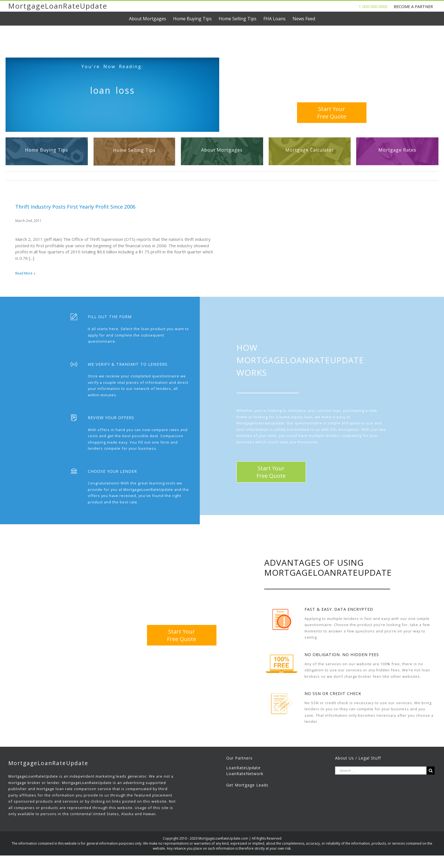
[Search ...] (381, 773)
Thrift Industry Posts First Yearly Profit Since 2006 (75, 207)
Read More (24, 273)
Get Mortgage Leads (247, 787)
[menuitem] (151, 19)
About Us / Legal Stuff (358, 760)
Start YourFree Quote (332, 113)
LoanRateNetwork (245, 776)
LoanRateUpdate (243, 770)
